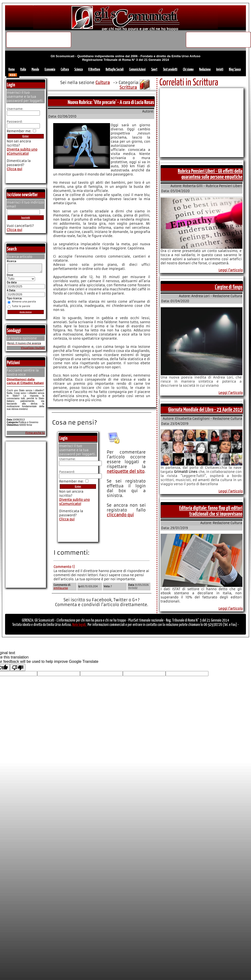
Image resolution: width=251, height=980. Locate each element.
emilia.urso (61, 588)
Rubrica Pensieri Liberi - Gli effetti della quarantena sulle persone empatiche (210, 174)
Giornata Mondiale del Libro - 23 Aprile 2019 (205, 410)
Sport (154, 69)
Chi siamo (188, 69)
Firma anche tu (35, 434)
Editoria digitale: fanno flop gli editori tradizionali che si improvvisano (211, 511)
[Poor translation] (18, 667)
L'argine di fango (229, 287)
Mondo (35, 69)
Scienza (79, 69)
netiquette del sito (125, 471)
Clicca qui (67, 519)
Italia (23, 69)
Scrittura (128, 87)
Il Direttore (94, 69)
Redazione (205, 69)
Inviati (220, 69)
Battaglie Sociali (115, 69)
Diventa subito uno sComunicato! (74, 502)
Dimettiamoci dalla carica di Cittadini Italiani (25, 383)
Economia (50, 69)
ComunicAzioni (137, 69)
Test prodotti (170, 69)
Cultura (65, 69)
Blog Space (235, 69)
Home (12, 69)
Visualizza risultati (33, 349)
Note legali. (80, 625)
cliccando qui (120, 515)
